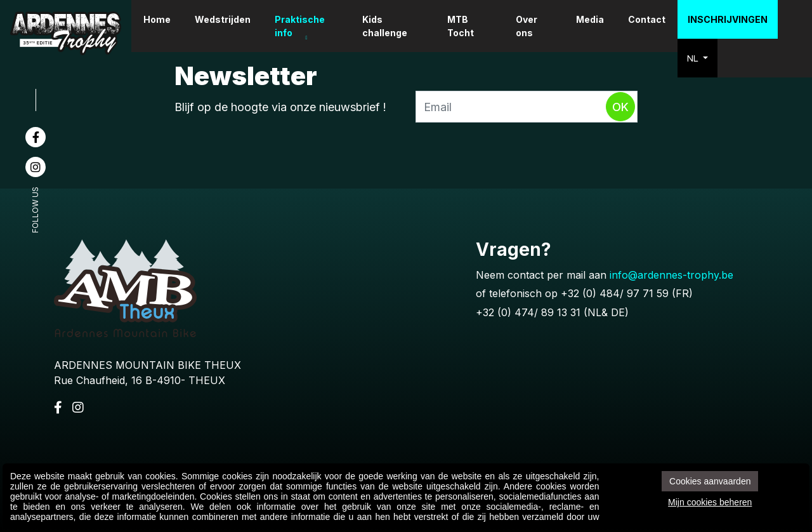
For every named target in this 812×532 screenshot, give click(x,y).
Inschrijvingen (729, 19)
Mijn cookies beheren (710, 502)
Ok (620, 107)
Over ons (530, 26)
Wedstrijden (237, 19)
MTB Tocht (467, 26)
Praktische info (314, 26)
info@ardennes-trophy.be (671, 275)
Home (171, 19)
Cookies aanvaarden (710, 481)
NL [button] (696, 58)
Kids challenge (395, 26)
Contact (648, 19)
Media (591, 19)
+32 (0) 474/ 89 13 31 (528, 312)
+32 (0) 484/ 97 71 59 (615, 293)
